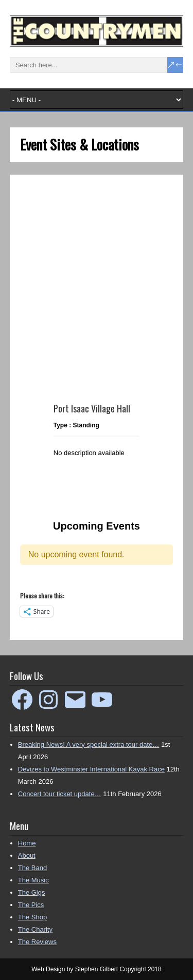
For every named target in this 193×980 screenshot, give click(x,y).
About (27, 855)
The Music (33, 880)
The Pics (31, 905)
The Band (32, 868)
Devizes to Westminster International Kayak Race (91, 769)
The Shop (32, 917)
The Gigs (32, 892)
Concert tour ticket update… (60, 794)
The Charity (35, 929)
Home (27, 843)
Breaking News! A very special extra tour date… (89, 745)
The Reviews (37, 942)
